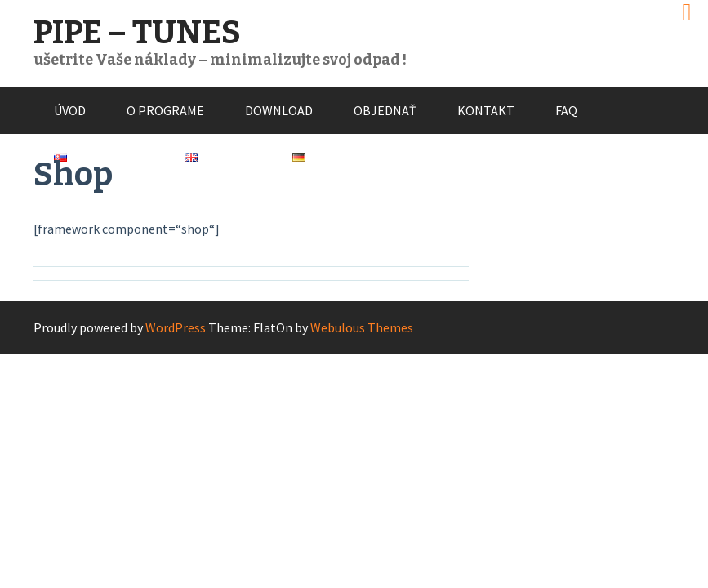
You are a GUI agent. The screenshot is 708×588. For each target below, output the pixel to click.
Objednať (385, 110)
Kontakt (486, 110)
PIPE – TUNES (137, 33)
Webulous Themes (362, 327)
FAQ (566, 110)
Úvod (70, 110)
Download (279, 110)
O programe (165, 110)
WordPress (176, 327)
